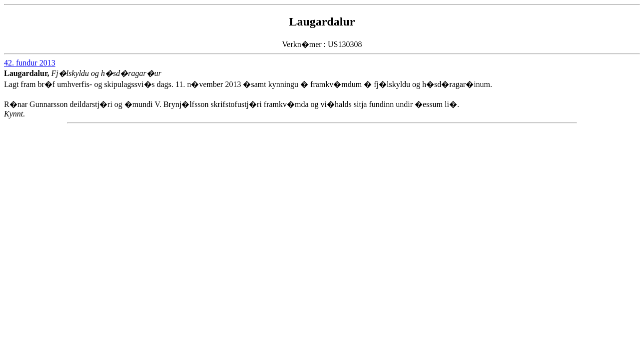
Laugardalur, (28, 73)
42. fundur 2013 (30, 63)
